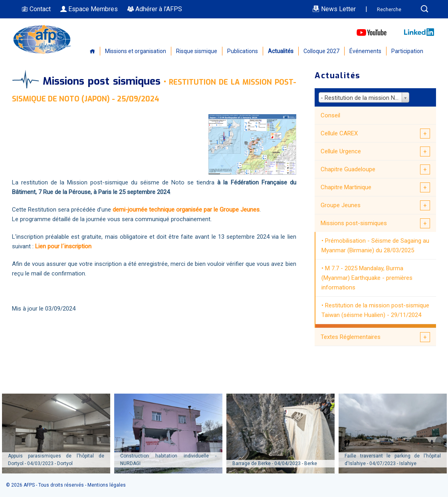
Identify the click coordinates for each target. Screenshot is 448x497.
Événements (365, 51)
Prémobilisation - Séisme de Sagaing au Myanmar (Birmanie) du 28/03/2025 (375, 246)
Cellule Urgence (341, 151)
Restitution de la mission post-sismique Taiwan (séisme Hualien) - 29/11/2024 (375, 310)
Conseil (330, 115)
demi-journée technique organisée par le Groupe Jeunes (186, 210)
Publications (243, 51)
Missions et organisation (136, 51)
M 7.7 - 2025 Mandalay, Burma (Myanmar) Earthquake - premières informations (367, 278)
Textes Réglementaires (351, 337)
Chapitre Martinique (346, 187)
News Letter (334, 9)
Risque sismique (197, 51)
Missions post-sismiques (354, 223)
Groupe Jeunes (341, 205)
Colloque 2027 (321, 51)
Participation (407, 51)
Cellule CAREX (339, 133)
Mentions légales (107, 485)
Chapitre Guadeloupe (348, 169)
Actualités (281, 51)
